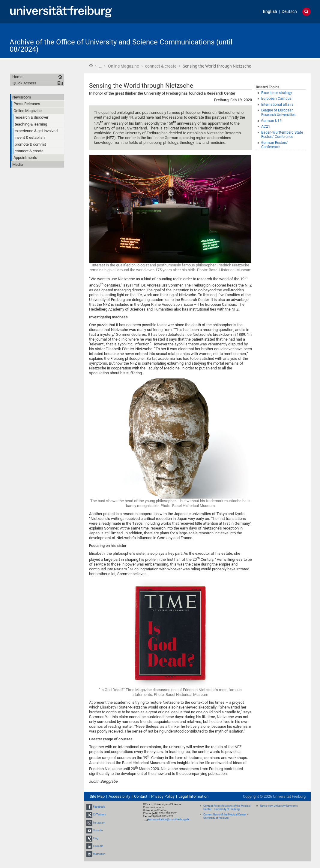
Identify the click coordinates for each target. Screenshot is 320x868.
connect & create (161, 66)
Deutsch (289, 12)
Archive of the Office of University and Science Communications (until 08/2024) (121, 46)
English (270, 12)
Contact (141, 796)
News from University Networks (279, 806)
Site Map (97, 796)
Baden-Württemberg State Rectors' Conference (282, 135)
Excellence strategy (277, 93)
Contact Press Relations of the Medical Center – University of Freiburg (227, 807)
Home (91, 65)
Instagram (99, 823)
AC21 (266, 126)
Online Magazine (123, 66)
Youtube (98, 830)
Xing (96, 838)
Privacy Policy (163, 796)
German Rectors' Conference (274, 145)
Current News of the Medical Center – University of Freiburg (226, 816)
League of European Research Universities (278, 112)
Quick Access (24, 83)
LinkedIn (98, 846)
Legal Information (193, 796)
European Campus (276, 99)
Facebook (99, 807)
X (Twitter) (99, 815)
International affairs (277, 105)
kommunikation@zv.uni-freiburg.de (169, 819)
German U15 (271, 121)
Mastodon (99, 854)
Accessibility (119, 796)
